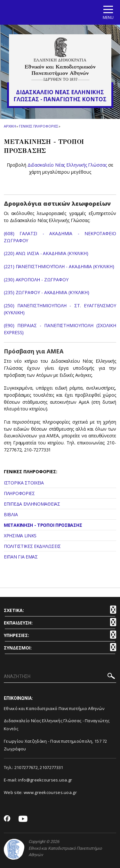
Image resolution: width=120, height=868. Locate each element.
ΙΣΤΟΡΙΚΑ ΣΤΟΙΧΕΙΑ (24, 483)
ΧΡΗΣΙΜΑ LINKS (20, 536)
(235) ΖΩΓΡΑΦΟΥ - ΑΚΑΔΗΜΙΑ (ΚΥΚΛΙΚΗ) (47, 292)
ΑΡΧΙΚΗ (10, 126)
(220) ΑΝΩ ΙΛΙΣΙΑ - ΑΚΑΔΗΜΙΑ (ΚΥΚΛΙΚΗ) (46, 253)
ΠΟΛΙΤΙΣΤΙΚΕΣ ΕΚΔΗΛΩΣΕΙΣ (32, 546)
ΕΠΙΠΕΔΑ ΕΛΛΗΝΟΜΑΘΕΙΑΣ (32, 504)
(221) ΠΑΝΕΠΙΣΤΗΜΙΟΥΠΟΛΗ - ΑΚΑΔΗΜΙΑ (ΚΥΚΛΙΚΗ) (59, 266)
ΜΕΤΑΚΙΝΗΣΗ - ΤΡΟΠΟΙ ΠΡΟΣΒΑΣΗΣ (43, 525)
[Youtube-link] (23, 819)
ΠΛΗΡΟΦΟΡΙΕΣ (19, 493)
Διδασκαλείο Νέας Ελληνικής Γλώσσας (67, 165)
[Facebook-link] (7, 819)
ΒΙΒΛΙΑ (11, 514)
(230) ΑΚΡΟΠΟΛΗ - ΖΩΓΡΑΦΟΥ (36, 280)
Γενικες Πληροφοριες (38, 126)
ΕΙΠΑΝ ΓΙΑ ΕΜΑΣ (21, 557)
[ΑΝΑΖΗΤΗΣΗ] (60, 677)
